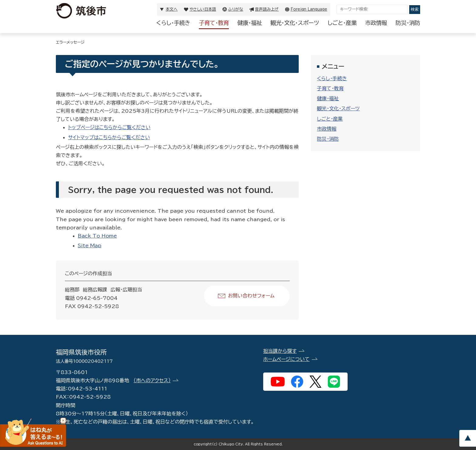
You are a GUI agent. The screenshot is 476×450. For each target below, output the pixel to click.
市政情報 (376, 23)
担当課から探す (280, 351)
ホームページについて (286, 359)
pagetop (467, 438)
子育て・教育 (214, 23)
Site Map (90, 246)
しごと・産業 (342, 23)
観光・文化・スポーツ (295, 23)
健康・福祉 (250, 23)
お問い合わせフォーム (251, 296)
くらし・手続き (173, 23)
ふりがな (236, 9)
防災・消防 (408, 23)
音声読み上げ (267, 9)
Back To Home (97, 236)
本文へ (172, 9)
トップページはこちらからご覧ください (109, 127)
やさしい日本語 (203, 9)
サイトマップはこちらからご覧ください (109, 137)
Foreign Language (309, 9)
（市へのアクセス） (152, 380)
